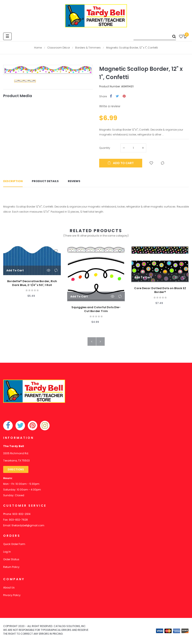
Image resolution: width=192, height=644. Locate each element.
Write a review (110, 106)
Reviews (74, 181)
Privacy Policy (12, 595)
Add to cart (121, 163)
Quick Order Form (14, 544)
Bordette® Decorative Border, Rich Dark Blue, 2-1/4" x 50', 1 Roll (32, 283)
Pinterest (124, 96)
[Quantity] (133, 148)
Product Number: (110, 86)
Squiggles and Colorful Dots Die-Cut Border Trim (96, 309)
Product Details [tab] (45, 181)
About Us (9, 588)
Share (111, 96)
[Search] (155, 36)
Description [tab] (13, 181)
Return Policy (11, 567)
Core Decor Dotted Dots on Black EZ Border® (160, 290)
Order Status (11, 559)
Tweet (117, 96)
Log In (7, 552)
